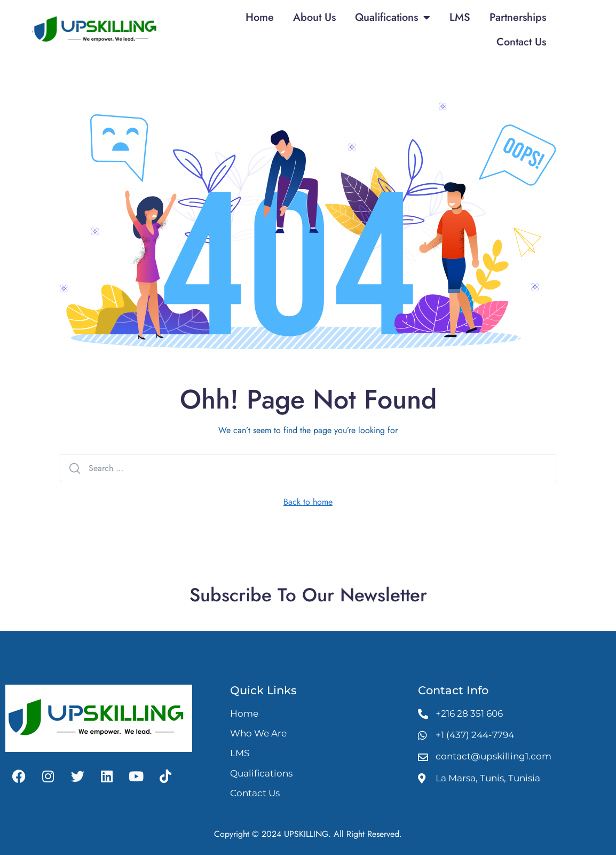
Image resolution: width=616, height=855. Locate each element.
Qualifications (393, 18)
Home (260, 17)
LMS (460, 17)
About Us (314, 17)
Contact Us (521, 42)
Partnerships (518, 17)
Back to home (308, 502)
